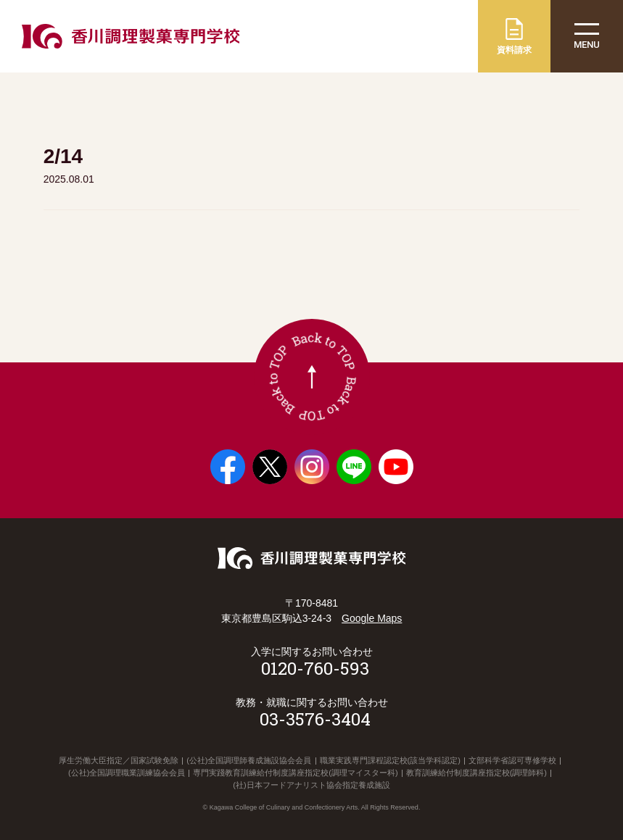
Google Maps (372, 618)
